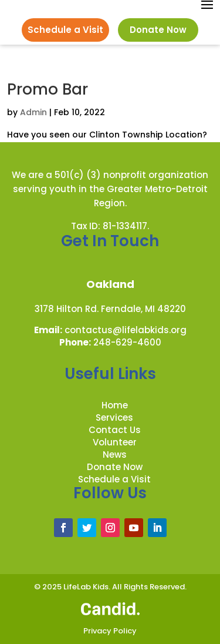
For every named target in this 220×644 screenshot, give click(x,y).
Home (115, 405)
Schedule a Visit (65, 30)
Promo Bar (48, 89)
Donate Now (158, 30)
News (115, 455)
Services (114, 417)
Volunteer (115, 442)
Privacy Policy (110, 631)
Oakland (110, 284)
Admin (33, 112)
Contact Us (115, 430)
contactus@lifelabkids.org (126, 330)
